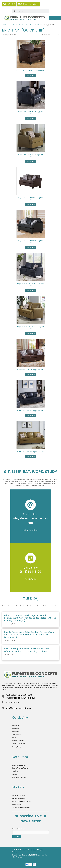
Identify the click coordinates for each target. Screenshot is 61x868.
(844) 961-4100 (9, 4)
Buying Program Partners (20, 768)
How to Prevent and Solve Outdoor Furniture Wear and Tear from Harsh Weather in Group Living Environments (29, 635)
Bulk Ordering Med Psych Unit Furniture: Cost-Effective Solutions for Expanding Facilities (27, 650)
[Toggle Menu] (55, 18)
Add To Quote (31, 75)
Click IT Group (35, 855)
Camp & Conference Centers (22, 801)
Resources (16, 732)
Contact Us (16, 726)
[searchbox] (31, 11)
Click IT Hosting (17, 857)
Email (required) (19, 829)
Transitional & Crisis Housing (21, 808)
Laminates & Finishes (19, 777)
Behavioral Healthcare (19, 798)
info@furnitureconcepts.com (28, 4)
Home (4, 25)
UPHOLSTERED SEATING (15, 25)
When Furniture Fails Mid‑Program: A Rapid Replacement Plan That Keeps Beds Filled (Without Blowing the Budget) (30, 618)
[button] (27, 864)
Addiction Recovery (19, 795)
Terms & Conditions (19, 744)
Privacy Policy (17, 747)
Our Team (16, 729)
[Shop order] (50, 35)
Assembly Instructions (19, 765)
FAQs (14, 738)
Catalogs (15, 771)
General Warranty (18, 741)
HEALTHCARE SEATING (31, 25)
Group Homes (17, 804)
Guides (15, 774)
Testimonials (16, 735)
